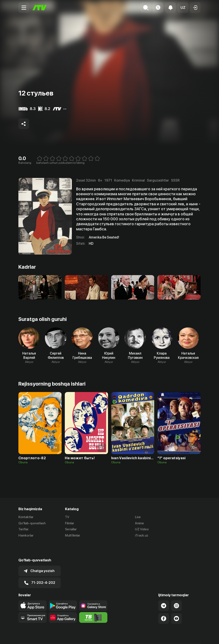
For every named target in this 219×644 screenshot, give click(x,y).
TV (67, 517)
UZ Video (142, 529)
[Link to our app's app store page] (33, 591)
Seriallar (71, 529)
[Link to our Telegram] (164, 591)
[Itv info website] (93, 602)
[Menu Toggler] (24, 7)
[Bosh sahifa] (40, 8)
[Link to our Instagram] (176, 591)
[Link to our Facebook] (164, 604)
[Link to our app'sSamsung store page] (93, 591)
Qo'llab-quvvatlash (32, 523)
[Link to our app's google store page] (63, 591)
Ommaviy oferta (159, 636)
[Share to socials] (24, 124)
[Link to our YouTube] (176, 604)
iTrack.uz (142, 536)
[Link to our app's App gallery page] (63, 602)
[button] (183, 7)
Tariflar (24, 529)
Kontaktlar (26, 517)
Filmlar (70, 523)
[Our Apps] (33, 602)
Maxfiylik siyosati (188, 636)
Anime (139, 523)
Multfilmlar (73, 536)
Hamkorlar (26, 536)
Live (138, 517)
